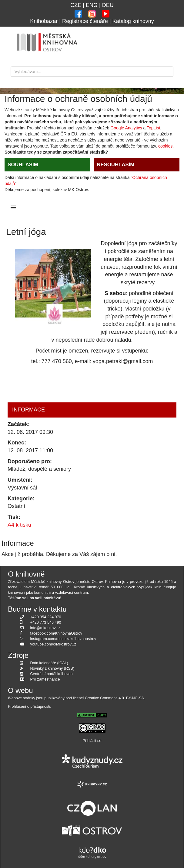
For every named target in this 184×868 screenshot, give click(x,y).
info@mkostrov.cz (45, 628)
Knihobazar (44, 21)
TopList (153, 128)
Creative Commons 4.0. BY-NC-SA (114, 698)
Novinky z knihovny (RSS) (52, 668)
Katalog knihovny (133, 21)
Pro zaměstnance (45, 679)
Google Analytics (126, 128)
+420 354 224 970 (46, 617)
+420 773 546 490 (46, 623)
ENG (92, 5)
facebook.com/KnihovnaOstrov (56, 633)
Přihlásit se (92, 741)
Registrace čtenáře (85, 21)
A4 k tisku (19, 525)
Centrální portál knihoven (52, 674)
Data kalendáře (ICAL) (49, 663)
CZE (76, 5)
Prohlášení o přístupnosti (29, 707)
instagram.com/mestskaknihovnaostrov (63, 639)
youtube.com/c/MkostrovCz (53, 644)
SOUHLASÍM (23, 165)
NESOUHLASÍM (115, 165)
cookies (165, 146)
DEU (108, 5)
